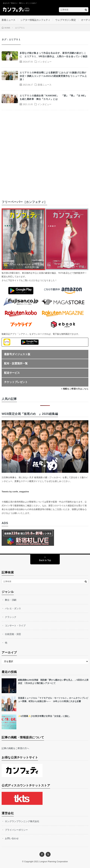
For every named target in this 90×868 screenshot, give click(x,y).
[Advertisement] (45, 152)
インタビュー (45, 62)
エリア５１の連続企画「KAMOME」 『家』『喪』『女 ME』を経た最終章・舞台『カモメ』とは (53, 97)
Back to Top (45, 560)
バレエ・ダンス (13, 608)
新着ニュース (9, 20)
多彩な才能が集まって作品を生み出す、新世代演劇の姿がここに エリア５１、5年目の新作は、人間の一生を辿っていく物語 (54, 55)
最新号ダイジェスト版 (17, 354)
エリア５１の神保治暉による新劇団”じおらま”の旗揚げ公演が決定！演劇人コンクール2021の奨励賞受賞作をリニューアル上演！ (53, 76)
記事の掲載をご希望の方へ (15, 748)
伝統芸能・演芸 (13, 634)
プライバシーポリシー (16, 830)
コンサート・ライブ (15, 626)
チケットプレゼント (16, 382)
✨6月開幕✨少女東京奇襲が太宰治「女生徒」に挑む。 (45, 716)
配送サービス (12, 373)
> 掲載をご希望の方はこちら (75, 389)
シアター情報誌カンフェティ (35, 20)
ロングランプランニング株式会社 (22, 821)
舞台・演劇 (11, 600)
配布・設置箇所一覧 (16, 363)
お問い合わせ (12, 838)
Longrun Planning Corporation (54, 862)
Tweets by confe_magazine (15, 492)
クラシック (11, 617)
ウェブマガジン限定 (66, 20)
